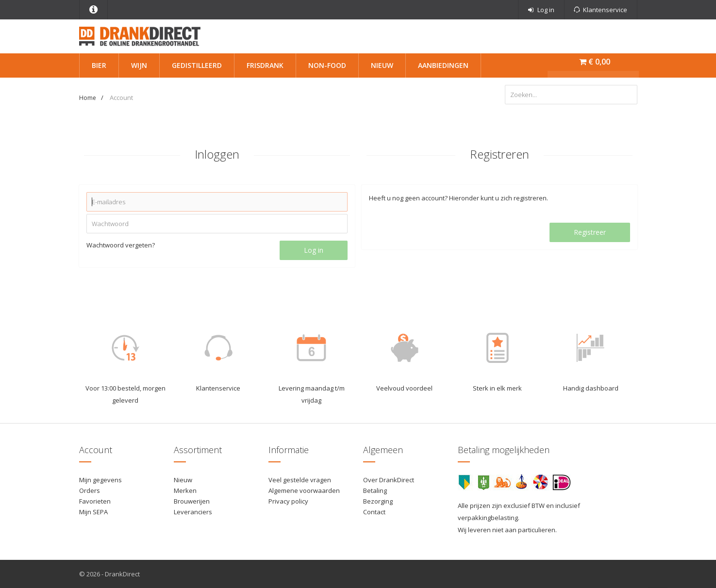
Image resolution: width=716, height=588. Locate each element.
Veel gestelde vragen (300, 480)
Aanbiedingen (443, 65)
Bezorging (378, 501)
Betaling (375, 490)
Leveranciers (193, 512)
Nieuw (382, 65)
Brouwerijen (192, 501)
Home (88, 98)
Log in (314, 250)
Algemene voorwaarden (304, 490)
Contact (374, 512)
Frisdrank (265, 65)
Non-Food (327, 65)
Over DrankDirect (389, 480)
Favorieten (95, 501)
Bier (99, 65)
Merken (185, 490)
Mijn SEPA (93, 512)
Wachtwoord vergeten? (121, 245)
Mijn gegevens (100, 480)
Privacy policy (288, 501)
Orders (90, 490)
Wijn (139, 65)
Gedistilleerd (197, 65)
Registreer (590, 232)
